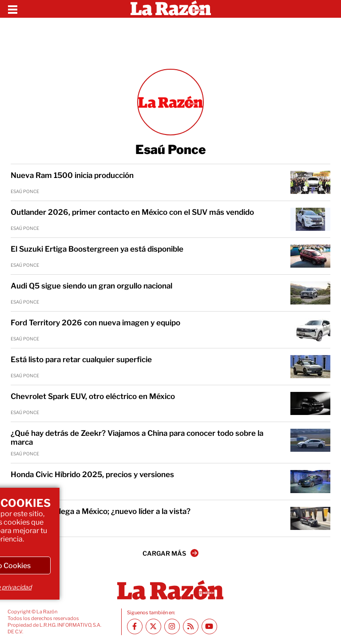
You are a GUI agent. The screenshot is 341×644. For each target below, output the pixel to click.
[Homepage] (171, 9)
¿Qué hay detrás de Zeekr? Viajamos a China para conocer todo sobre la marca (137, 438)
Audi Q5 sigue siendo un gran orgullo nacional (91, 286)
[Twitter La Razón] (153, 626)
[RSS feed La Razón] (191, 626)
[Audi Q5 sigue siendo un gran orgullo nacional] (310, 293)
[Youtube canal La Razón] (209, 626)
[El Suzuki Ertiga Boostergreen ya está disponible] (310, 256)
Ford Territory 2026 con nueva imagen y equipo (95, 323)
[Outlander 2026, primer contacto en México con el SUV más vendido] (310, 219)
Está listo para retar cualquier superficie (81, 360)
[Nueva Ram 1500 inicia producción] (310, 182)
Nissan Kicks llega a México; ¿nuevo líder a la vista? (101, 511)
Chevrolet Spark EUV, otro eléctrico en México (93, 396)
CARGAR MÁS (170, 553)
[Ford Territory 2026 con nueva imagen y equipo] (310, 330)
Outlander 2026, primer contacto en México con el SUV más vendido (132, 212)
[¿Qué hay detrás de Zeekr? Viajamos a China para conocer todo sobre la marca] (310, 440)
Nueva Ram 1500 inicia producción (72, 175)
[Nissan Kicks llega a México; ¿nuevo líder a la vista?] (310, 518)
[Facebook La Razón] (135, 626)
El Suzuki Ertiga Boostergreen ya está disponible (97, 249)
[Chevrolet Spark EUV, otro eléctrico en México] (310, 403)
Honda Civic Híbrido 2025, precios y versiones (92, 474)
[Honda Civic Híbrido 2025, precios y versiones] (310, 482)
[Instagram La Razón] (172, 626)
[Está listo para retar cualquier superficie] (310, 367)
